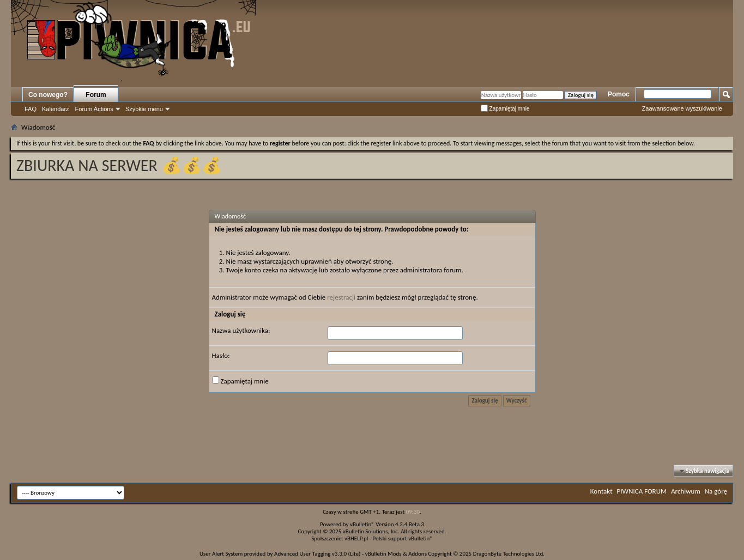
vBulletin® (362, 524)
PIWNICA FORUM (642, 491)
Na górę (716, 491)
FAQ (31, 109)
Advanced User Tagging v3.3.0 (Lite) (317, 554)
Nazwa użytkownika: (241, 330)
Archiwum (686, 491)
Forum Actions (94, 109)
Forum (96, 95)
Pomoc (619, 94)
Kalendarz (56, 109)
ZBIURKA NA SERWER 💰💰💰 (119, 165)
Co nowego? (48, 95)
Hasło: (221, 355)
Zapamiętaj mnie (505, 109)
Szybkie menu (144, 109)
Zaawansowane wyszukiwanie (682, 108)
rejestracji (341, 297)
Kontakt (601, 491)
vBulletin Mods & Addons (396, 554)
